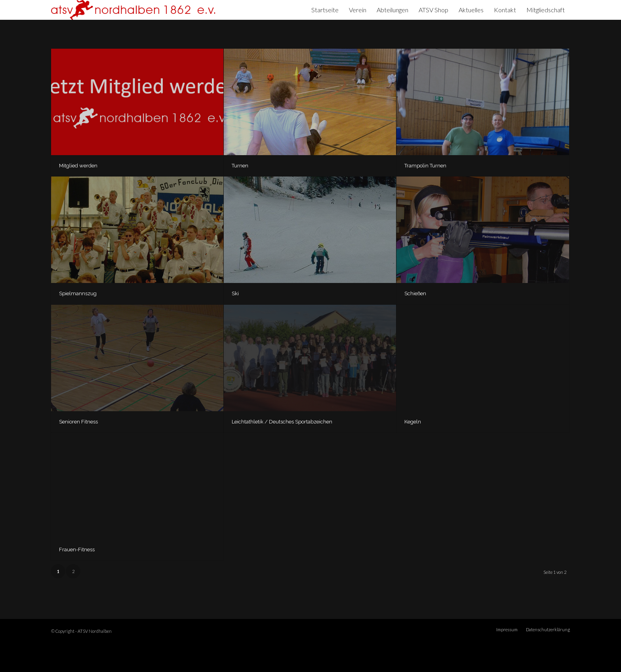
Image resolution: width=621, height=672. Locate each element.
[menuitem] (325, 10)
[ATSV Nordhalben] (133, 10)
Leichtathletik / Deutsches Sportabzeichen (282, 422)
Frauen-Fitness (77, 550)
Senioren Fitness (78, 422)
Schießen (415, 293)
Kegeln (413, 422)
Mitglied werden (78, 166)
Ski (235, 293)
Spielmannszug (78, 293)
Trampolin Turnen (425, 166)
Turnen (240, 166)
